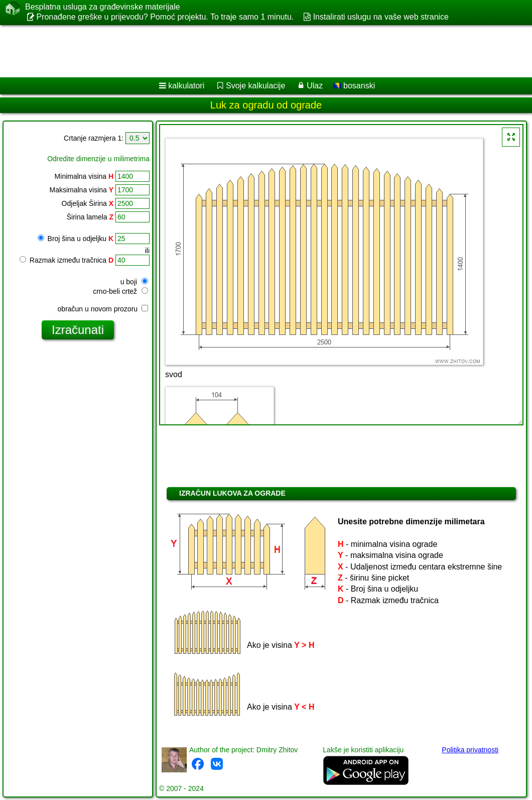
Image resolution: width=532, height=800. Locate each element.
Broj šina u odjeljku (76, 239)
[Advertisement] (256, 51)
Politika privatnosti (470, 750)
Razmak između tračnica (66, 260)
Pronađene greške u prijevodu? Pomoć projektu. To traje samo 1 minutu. (165, 17)
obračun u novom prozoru (103, 309)
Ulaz (315, 86)
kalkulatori (186, 86)
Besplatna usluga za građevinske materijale (103, 7)
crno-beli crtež (120, 291)
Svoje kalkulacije (255, 86)
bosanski (354, 86)
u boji (134, 282)
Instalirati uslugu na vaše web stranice (381, 17)
